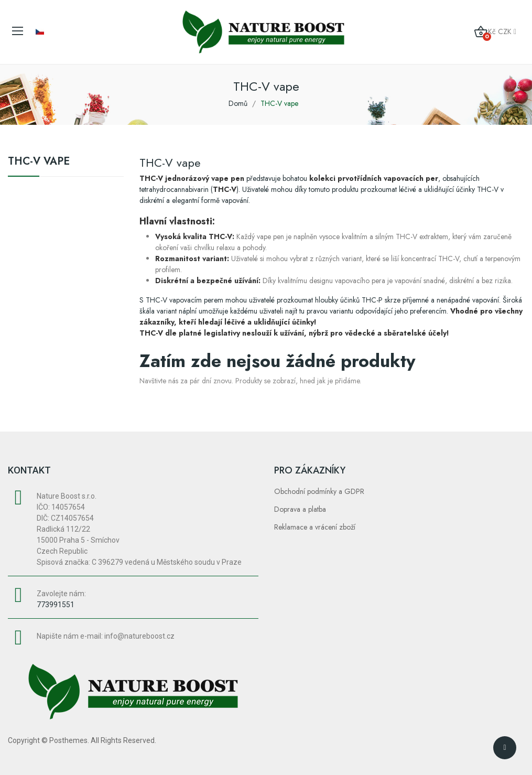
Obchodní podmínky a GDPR (319, 491)
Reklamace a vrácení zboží (315, 527)
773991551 (56, 605)
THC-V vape (39, 163)
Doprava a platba (300, 509)
